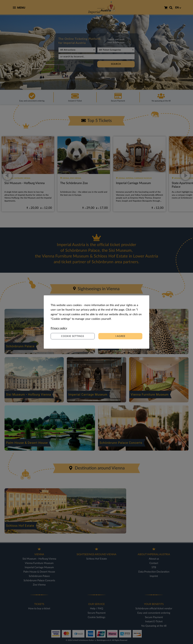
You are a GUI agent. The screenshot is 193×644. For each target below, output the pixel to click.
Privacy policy (59, 328)
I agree (120, 336)
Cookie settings (73, 336)
